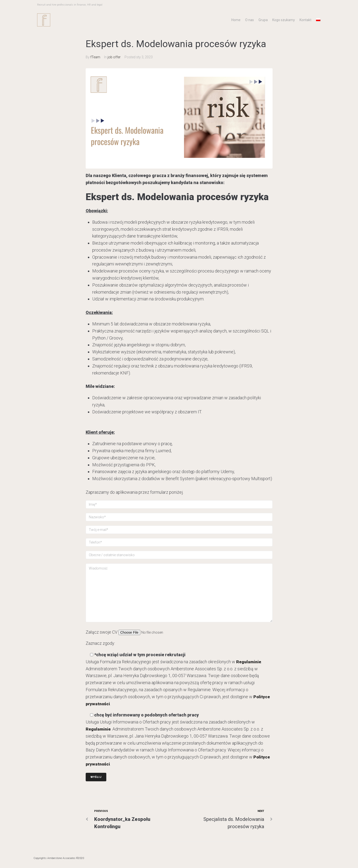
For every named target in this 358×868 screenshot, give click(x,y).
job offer (114, 57)
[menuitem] (318, 20)
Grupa (263, 20)
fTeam (95, 57)
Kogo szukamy (284, 20)
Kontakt (305, 20)
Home (236, 20)
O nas (250, 20)
